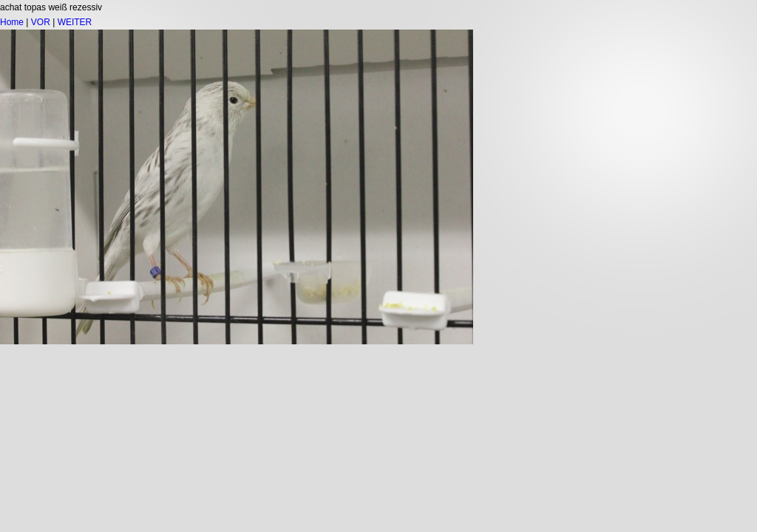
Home (12, 22)
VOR (41, 22)
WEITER (75, 22)
